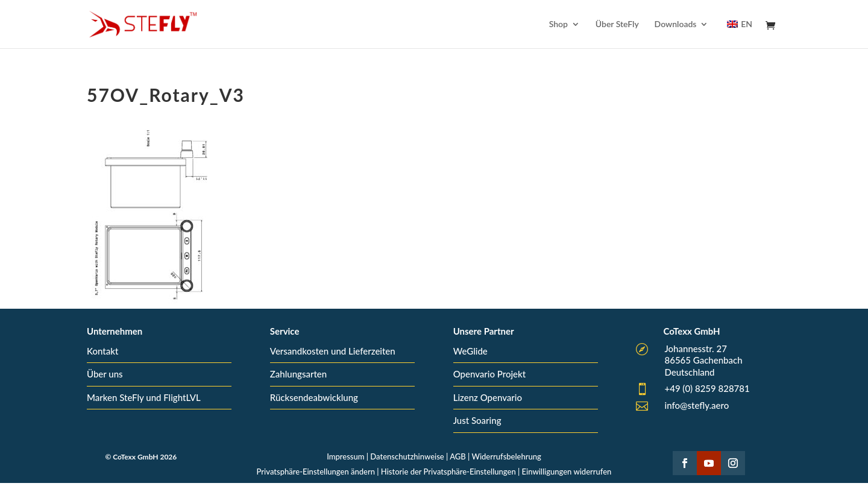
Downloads (676, 24)
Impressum (345, 456)
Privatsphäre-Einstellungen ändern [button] (316, 472)
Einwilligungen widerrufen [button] (567, 472)
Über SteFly (617, 24)
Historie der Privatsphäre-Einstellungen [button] (448, 472)
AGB (458, 456)
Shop (558, 24)
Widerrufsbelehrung (506, 456)
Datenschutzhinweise (407, 456)
